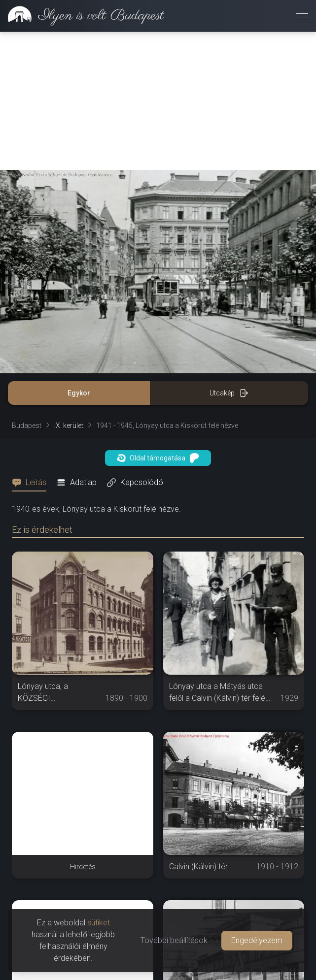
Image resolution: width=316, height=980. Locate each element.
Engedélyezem (257, 940)
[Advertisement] (83, 824)
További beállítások (174, 940)
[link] (82, 16)
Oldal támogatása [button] (158, 320)
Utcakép (229, 255)
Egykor (79, 255)
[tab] (32, 345)
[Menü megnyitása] (302, 16)
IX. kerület (69, 288)
